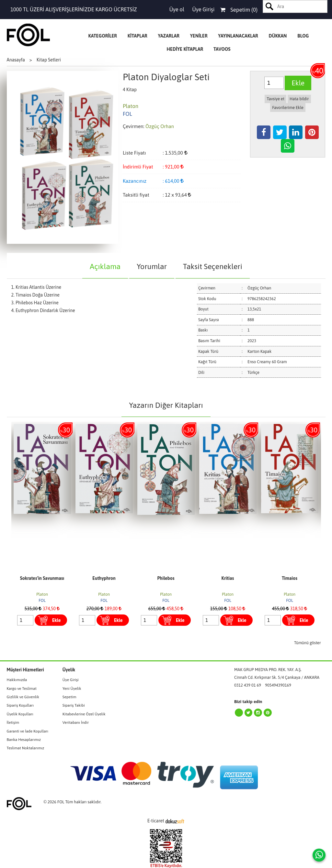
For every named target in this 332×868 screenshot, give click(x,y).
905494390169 (278, 685)
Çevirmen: (134, 126)
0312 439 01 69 (248, 685)
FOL (42, 600)
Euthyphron (104, 578)
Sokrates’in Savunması (42, 578)
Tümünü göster (308, 643)
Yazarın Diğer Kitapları (166, 405)
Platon (42, 594)
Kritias (228, 578)
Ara (270, 6)
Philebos (166, 578)
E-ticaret (156, 821)
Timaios (290, 578)
